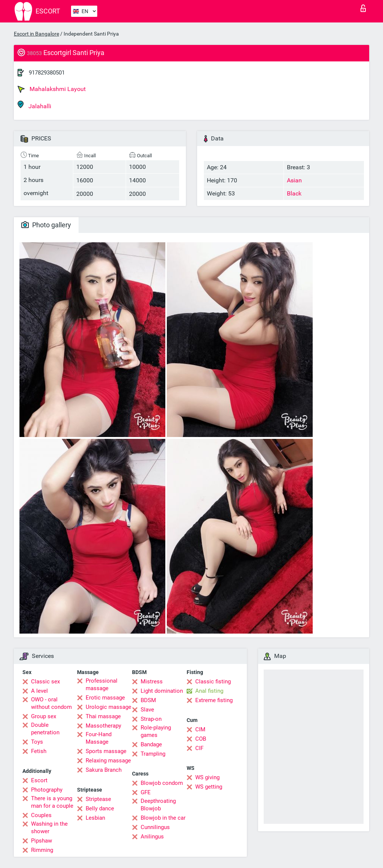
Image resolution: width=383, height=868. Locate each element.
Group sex (44, 716)
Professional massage (102, 685)
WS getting (209, 787)
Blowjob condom (162, 783)
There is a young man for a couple (52, 802)
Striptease (98, 799)
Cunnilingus (155, 827)
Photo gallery (46, 225)
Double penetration (45, 729)
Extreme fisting (214, 700)
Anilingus (152, 837)
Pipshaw (42, 841)
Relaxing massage (108, 761)
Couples (41, 815)
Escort (39, 780)
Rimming (42, 850)
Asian (294, 180)
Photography (47, 790)
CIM (200, 729)
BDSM (148, 700)
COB (201, 739)
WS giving (207, 777)
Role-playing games (156, 731)
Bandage (151, 744)
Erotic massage (105, 698)
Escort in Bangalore (36, 34)
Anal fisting (209, 691)
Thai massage (103, 716)
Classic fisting (213, 682)
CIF (199, 748)
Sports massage (106, 751)
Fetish (39, 751)
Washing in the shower (49, 828)
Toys (37, 742)
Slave (147, 710)
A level (39, 691)
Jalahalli (34, 105)
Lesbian (95, 818)
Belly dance (100, 808)
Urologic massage (108, 707)
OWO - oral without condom (51, 703)
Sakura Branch (104, 770)
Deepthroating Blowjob (158, 805)
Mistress (152, 682)
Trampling (153, 754)
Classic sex (45, 682)
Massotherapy (103, 726)
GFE (146, 792)
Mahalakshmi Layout (52, 89)
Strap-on (151, 719)
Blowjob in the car (163, 818)
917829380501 (47, 73)
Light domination (162, 691)
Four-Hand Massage (99, 738)
